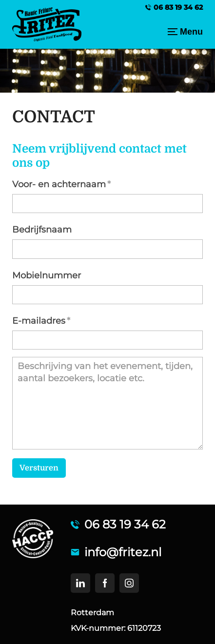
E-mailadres (39, 321)
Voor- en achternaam (59, 184)
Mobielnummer (47, 275)
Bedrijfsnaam (42, 230)
